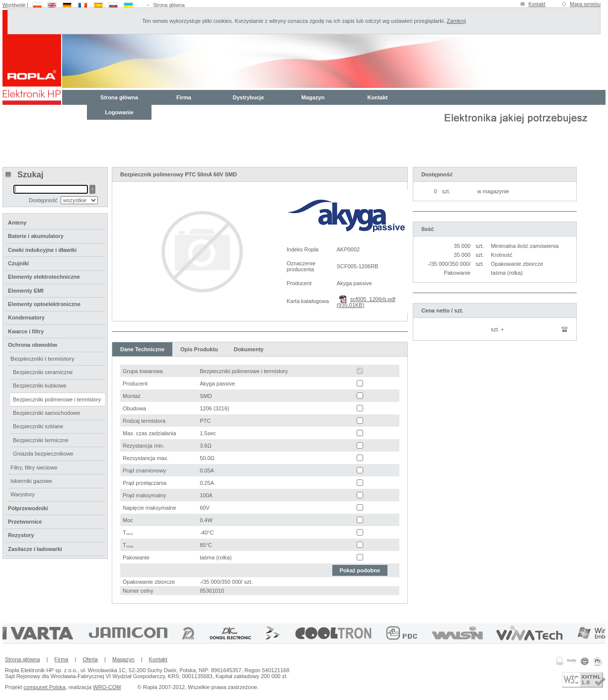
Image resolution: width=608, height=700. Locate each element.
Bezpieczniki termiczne (41, 440)
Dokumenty (249, 349)
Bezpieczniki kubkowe (40, 386)
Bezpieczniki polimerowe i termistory (57, 399)
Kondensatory (26, 317)
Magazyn (313, 97)
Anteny (17, 223)
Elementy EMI (26, 291)
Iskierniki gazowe (31, 481)
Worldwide (14, 5)
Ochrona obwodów (33, 345)
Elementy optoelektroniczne (44, 304)
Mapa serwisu (585, 4)
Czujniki (18, 263)
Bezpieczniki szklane (38, 426)
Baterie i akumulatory (36, 236)
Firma (184, 97)
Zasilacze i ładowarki (35, 549)
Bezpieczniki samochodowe (46, 413)
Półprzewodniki (28, 508)
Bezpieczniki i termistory (42, 359)
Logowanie (119, 112)
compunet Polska (44, 687)
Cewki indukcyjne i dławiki (42, 250)
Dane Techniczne (142, 349)
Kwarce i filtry (26, 331)
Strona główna (169, 5)
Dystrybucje (249, 97)
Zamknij (456, 21)
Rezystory (21, 535)
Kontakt (537, 4)
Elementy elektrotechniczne (44, 277)
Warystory (23, 494)
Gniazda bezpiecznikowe (43, 454)
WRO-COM (107, 687)
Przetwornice (25, 522)
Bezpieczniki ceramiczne (43, 372)
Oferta (90, 659)
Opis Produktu (199, 349)
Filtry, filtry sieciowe (34, 467)
